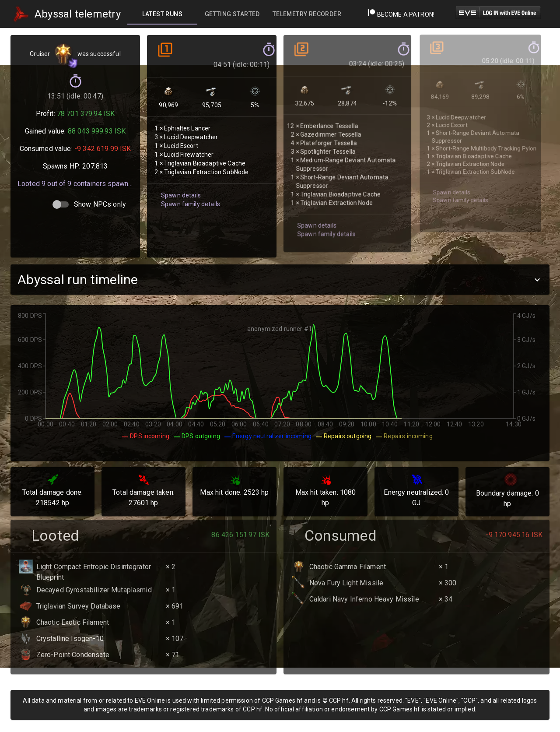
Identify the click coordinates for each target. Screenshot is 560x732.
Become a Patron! (401, 14)
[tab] (162, 14)
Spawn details (180, 185)
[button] (280, 280)
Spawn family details (189, 193)
